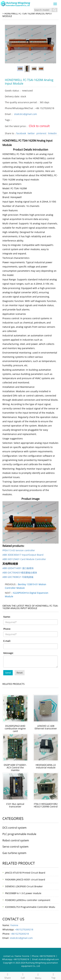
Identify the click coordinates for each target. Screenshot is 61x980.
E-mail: (7, 641)
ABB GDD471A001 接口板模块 (18, 568)
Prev (9, 44)
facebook (21, 133)
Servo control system (15, 847)
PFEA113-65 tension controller (19, 550)
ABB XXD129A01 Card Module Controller (24, 559)
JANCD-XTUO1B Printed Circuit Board (25, 873)
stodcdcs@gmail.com (25, 114)
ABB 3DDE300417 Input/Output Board (23, 555)
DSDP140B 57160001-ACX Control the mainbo (15, 767)
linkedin (52, 133)
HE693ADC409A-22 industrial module (46, 766)
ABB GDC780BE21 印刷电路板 (18, 577)
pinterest (41, 133)
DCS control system (14, 828)
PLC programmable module (19, 834)
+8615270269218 (24, 929)
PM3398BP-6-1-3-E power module (23, 893)
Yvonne (14, 925)
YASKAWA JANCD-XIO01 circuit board (25, 880)
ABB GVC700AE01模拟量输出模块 (20, 573)
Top (53, 976)
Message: (8, 653)
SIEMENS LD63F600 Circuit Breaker (24, 886)
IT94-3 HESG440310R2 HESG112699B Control (46, 805)
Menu (38, 976)
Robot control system (16, 840)
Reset (20, 673)
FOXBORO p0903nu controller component (28, 900)
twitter (31, 133)
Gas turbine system (14, 853)
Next (52, 44)
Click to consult (39, 126)
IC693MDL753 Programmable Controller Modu (30, 907)
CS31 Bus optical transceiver (15, 805)
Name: (7, 617)
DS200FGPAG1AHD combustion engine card (15, 728)
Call (23, 976)
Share (8, 976)
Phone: (7, 629)
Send (8, 673)
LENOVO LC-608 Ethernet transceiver (46, 727)
